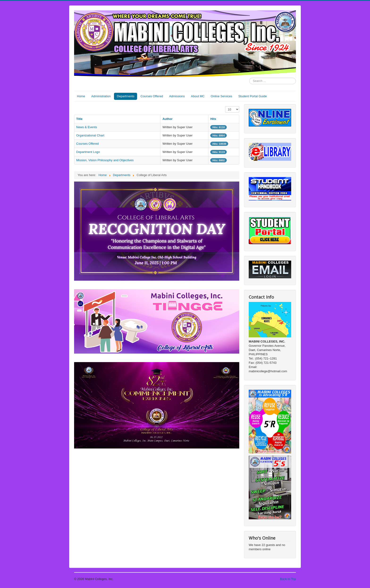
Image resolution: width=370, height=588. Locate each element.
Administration (101, 96)
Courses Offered (152, 96)
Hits (213, 119)
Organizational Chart (90, 135)
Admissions (177, 96)
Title (79, 119)
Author (167, 119)
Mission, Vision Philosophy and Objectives (105, 160)
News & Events (87, 127)
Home (81, 96)
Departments (126, 96)
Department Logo (88, 152)
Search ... (249, 78)
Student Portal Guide (253, 96)
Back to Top (288, 579)
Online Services (221, 96)
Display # (225, 106)
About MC (198, 96)
